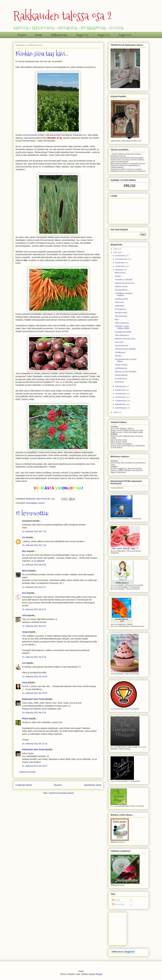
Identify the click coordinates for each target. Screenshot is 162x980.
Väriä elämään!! (122, 335)
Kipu (117, 320)
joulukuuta (120, 256)
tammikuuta (121, 408)
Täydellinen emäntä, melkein (124, 294)
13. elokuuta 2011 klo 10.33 (35, 676)
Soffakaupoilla (121, 299)
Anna (25, 682)
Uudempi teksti (24, 785)
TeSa (24, 615)
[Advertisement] (125, 928)
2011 (115, 252)
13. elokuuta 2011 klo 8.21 (34, 609)
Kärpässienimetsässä (125, 283)
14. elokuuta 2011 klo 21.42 (35, 744)
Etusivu (22, 35)
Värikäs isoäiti (121, 287)
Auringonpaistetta (123, 332)
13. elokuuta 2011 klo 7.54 (34, 545)
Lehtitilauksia (121, 368)
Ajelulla (118, 356)
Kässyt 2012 (125, 35)
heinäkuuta (121, 387)
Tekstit (116, 900)
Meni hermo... (121, 273)
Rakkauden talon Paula (33, 699)
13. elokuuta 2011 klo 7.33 (34, 531)
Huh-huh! (119, 342)
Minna (25, 571)
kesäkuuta (120, 390)
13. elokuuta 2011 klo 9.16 (34, 657)
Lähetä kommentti (27, 772)
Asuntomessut (122, 346)
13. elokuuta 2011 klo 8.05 (34, 565)
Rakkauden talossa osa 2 (63, 16)
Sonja (25, 632)
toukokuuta (121, 394)
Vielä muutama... (122, 323)
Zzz (24, 537)
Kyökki (118, 276)
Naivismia (119, 302)
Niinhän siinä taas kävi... (126, 339)
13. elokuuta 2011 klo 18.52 (35, 693)
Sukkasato (120, 306)
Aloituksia (119, 382)
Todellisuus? (120, 353)
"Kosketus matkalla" (124, 280)
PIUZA (25, 719)
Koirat (38, 35)
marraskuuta (121, 259)
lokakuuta (120, 263)
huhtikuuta (121, 397)
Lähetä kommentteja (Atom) (61, 793)
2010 (116, 412)
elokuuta (120, 270)
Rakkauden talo (59, 35)
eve (24, 663)
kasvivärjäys (32, 503)
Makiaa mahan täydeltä (126, 372)
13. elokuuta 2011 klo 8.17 (34, 587)
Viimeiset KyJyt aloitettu (125, 349)
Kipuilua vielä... (121, 313)
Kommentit (118, 904)
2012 (116, 249)
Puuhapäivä (120, 309)
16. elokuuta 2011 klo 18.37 (35, 766)
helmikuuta (121, 404)
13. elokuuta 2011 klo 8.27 (34, 626)
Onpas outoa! (121, 365)
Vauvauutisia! (121, 316)
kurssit (41, 503)
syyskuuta (120, 266)
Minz (24, 551)
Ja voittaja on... (121, 379)
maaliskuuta (121, 401)
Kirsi (24, 593)
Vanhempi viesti (93, 785)
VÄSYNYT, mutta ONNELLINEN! (122, 327)
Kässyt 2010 (82, 35)
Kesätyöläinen (121, 375)
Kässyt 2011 (104, 35)
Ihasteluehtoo (121, 290)
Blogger (99, 974)
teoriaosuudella (30, 135)
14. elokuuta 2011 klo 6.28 (34, 713)
